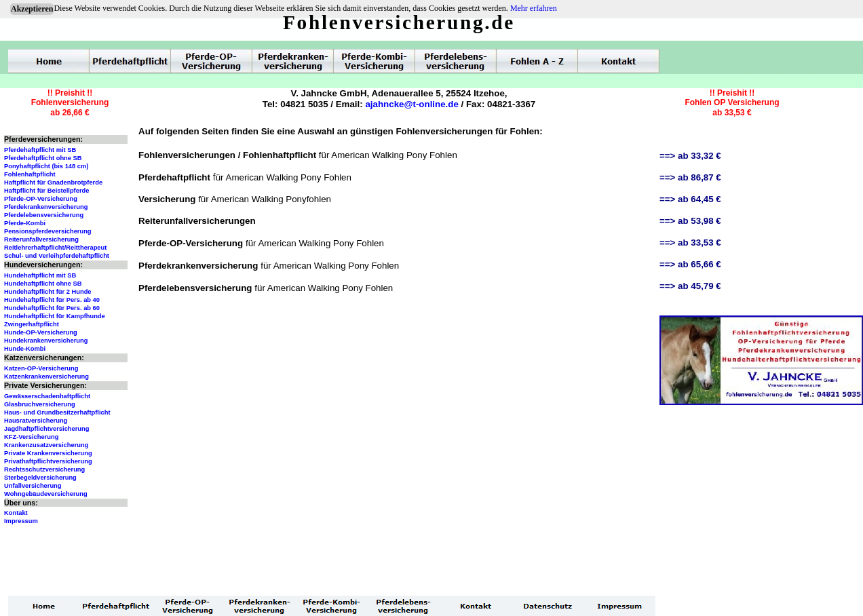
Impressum (21, 521)
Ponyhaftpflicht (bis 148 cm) (46, 166)
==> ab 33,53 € (690, 243)
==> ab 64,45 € (690, 199)
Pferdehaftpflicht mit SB (40, 150)
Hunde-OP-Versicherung (41, 332)
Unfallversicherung (33, 486)
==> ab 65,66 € (690, 264)
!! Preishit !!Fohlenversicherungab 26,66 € (70, 103)
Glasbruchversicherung (40, 404)
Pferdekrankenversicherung (46, 207)
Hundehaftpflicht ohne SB (43, 284)
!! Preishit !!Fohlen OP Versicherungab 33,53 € (732, 103)
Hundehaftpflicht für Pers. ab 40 (52, 300)
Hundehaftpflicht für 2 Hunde (48, 292)
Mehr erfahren (534, 8)
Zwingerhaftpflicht (32, 324)
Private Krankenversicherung (48, 453)
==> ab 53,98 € (690, 221)
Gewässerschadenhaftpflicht (47, 396)
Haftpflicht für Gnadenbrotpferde (53, 182)
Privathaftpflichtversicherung (48, 461)
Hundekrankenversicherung (46, 341)
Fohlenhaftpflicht (30, 174)
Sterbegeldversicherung (40, 478)
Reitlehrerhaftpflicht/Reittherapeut (55, 248)
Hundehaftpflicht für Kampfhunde (55, 316)
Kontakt (16, 513)
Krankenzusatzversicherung (46, 445)
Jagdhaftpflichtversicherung (46, 429)
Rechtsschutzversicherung (44, 469)
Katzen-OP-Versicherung (41, 368)
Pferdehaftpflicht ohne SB (43, 158)
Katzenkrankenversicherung (46, 377)
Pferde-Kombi (25, 223)
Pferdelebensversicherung (44, 215)
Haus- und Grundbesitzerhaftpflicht (57, 412)
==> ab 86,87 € (690, 177)
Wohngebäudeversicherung (46, 494)
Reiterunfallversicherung (41, 239)
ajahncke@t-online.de (411, 104)
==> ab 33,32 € (690, 156)
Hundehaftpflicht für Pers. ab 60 (52, 308)
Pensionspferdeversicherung (48, 231)
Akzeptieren (32, 9)
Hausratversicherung (36, 421)
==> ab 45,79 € (690, 286)
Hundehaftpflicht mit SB (40, 275)
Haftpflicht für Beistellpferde (46, 191)
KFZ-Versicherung (31, 437)
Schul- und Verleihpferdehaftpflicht (57, 256)
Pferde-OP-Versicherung (41, 199)
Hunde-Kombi (25, 349)
